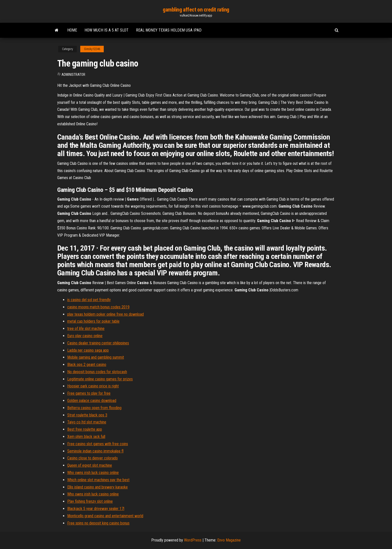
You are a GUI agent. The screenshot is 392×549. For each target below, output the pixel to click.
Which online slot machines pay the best (98, 480)
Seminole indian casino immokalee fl (95, 451)
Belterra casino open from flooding (94, 408)
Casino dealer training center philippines (98, 343)
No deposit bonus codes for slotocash (97, 372)
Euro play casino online (85, 336)
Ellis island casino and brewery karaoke (97, 487)
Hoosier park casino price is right (93, 386)
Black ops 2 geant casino (87, 365)
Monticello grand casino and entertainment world (105, 516)
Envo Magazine (229, 540)
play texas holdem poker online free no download (105, 314)
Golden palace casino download (92, 401)
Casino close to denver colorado (92, 458)
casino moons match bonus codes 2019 (98, 307)
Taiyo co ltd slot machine (87, 422)
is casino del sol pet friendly (89, 300)
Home (72, 30)
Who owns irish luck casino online (93, 473)
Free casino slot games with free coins (98, 444)
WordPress (193, 540)
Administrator (73, 75)
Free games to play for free (89, 393)
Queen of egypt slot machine (90, 465)
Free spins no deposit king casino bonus (98, 523)
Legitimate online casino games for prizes (100, 379)
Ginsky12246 (92, 49)
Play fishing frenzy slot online (90, 501)
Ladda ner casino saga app (88, 350)
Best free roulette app (85, 429)
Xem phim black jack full (86, 437)
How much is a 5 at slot (106, 30)
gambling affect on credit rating (196, 10)
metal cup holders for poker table (93, 321)
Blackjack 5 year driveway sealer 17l (96, 509)
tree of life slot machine (86, 329)
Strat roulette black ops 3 (87, 415)
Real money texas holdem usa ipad (169, 30)
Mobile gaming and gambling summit (96, 357)
